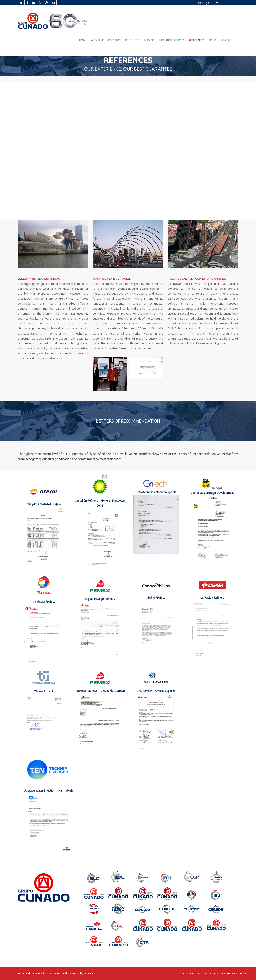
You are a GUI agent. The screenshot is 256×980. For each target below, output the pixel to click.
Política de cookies (237, 974)
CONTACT (227, 40)
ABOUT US (98, 40)
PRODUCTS (132, 40)
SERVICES (149, 40)
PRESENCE (115, 40)
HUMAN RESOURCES (172, 40)
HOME (83, 40)
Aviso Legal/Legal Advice (211, 974)
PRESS (213, 40)
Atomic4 (88, 974)
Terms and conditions (30, 974)
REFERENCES (197, 40)
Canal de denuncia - (186, 974)
